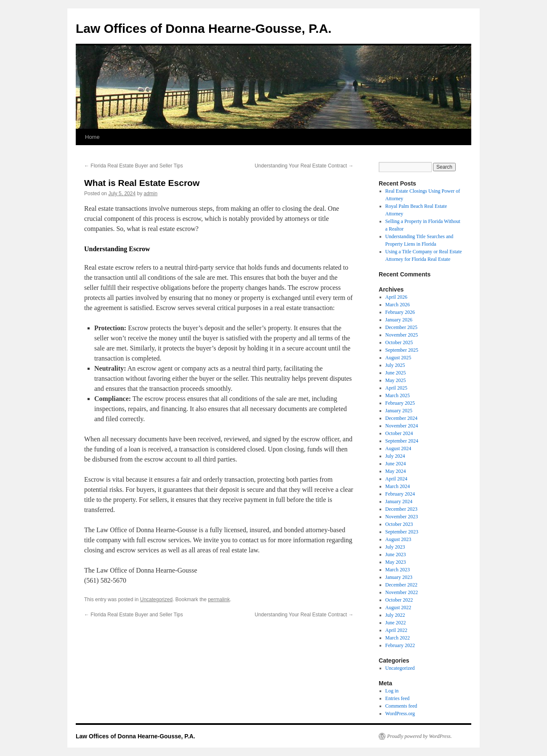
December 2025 (401, 327)
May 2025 (396, 380)
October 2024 (399, 433)
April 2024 (396, 479)
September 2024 (402, 441)
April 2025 (396, 388)
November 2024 (402, 426)
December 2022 (401, 585)
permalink (219, 599)
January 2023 (399, 577)
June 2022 (396, 623)
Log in (392, 691)
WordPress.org (400, 714)
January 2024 (399, 501)
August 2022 (398, 607)
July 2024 (395, 456)
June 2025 (396, 373)
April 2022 (396, 630)
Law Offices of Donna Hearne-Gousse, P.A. (204, 28)
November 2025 (402, 335)
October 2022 (399, 600)
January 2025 (399, 411)
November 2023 (402, 517)
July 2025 (395, 365)
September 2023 (402, 532)
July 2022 (395, 615)
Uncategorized (156, 599)
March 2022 (398, 638)
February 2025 (400, 403)
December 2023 (401, 509)
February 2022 (400, 645)
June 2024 (396, 464)
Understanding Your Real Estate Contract (304, 166)
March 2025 (398, 395)
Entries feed (398, 698)
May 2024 (396, 471)
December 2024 (401, 418)
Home (92, 137)
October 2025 (399, 342)
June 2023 (396, 554)
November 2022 (402, 592)
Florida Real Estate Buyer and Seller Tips (134, 166)
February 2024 (400, 494)
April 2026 (396, 297)
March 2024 (398, 486)
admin (150, 194)
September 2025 (402, 350)
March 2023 (398, 570)
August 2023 (398, 539)
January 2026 (399, 320)
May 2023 (396, 562)
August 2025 (398, 358)
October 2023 (399, 524)
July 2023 (395, 547)
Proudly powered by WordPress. (420, 736)
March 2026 (398, 305)
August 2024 (398, 448)
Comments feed (401, 706)
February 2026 (400, 312)
